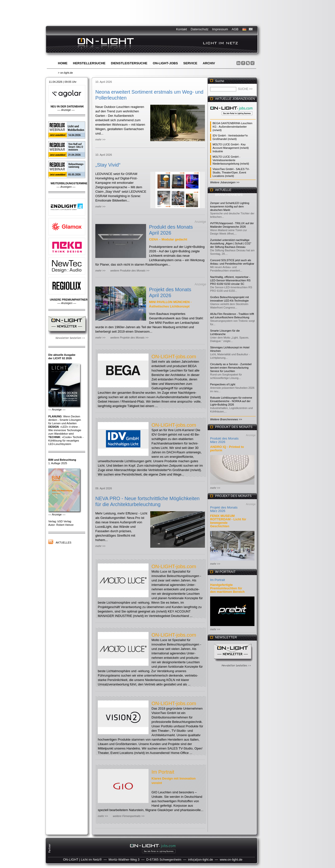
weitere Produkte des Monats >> (130, 271)
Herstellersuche (89, 63)
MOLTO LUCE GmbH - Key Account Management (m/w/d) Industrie (231, 148)
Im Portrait (163, 772)
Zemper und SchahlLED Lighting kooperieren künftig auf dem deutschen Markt (230, 206)
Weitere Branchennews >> (226, 419)
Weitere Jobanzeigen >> (225, 182)
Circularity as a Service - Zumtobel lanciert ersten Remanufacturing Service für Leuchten (231, 368)
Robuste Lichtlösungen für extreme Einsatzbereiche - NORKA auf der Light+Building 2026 (231, 401)
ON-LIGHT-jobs (165, 63)
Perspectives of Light (223, 384)
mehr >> (100, 139)
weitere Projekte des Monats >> (129, 338)
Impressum (220, 29)
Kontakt (182, 29)
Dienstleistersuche (129, 63)
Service (190, 63)
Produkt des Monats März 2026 (224, 440)
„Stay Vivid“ (108, 165)
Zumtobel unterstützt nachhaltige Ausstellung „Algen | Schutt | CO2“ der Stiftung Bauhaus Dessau (231, 243)
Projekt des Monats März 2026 (224, 509)
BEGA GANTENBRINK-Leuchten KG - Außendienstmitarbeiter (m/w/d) (232, 127)
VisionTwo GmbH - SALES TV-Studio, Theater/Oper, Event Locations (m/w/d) (231, 172)
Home (63, 63)
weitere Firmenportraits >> (129, 816)
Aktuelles (64, 543)
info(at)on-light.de (201, 859)
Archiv (209, 63)
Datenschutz (200, 29)
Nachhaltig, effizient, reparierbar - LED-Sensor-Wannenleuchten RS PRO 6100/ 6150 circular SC (230, 280)
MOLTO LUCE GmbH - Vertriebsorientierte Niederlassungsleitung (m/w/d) (231, 160)
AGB (235, 29)
